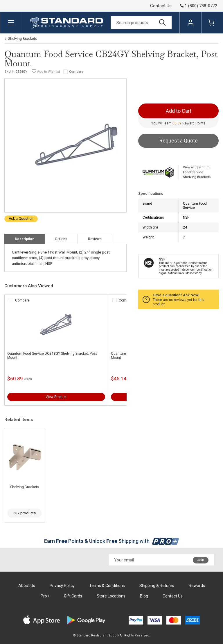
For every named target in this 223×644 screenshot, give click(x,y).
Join (201, 560)
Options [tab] (61, 239)
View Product (56, 397)
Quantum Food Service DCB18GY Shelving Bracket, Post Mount (52, 356)
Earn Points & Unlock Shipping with (112, 541)
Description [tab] (25, 239)
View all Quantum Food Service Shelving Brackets (197, 172)
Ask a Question (21, 219)
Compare (76, 72)
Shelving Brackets (23, 39)
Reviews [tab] (95, 239)
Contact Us (161, 6)
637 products (25, 513)
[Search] (141, 23)
